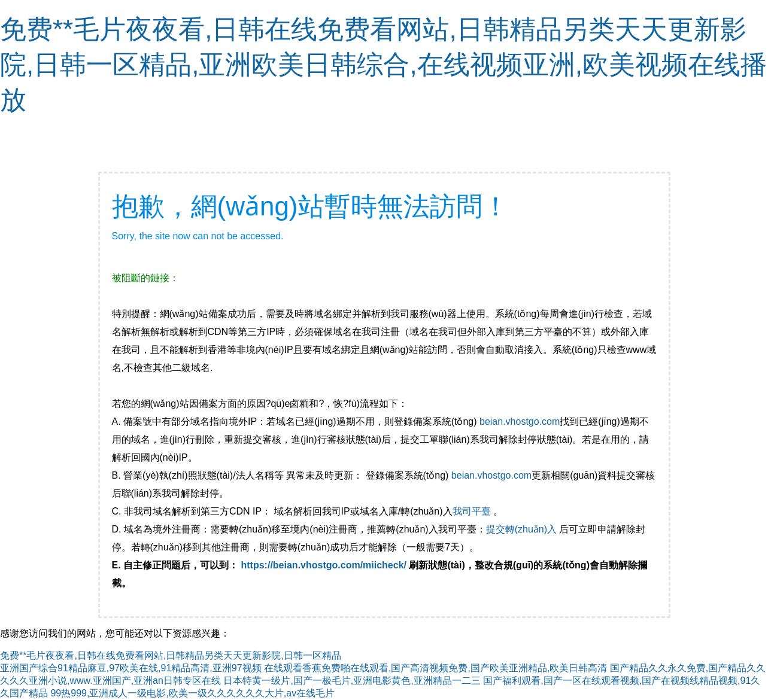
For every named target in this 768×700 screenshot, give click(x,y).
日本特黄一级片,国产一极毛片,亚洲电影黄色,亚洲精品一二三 (352, 681)
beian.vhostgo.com (520, 421)
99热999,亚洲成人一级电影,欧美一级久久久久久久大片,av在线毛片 (192, 693)
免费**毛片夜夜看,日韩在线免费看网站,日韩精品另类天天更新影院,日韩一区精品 (171, 655)
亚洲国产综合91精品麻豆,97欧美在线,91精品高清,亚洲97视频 (131, 668)
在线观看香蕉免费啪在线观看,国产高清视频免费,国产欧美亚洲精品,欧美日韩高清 (435, 668)
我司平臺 (473, 511)
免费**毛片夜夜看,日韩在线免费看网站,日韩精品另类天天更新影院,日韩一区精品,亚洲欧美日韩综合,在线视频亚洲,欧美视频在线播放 (383, 64)
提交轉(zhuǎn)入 (521, 529)
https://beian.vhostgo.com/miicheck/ (324, 565)
